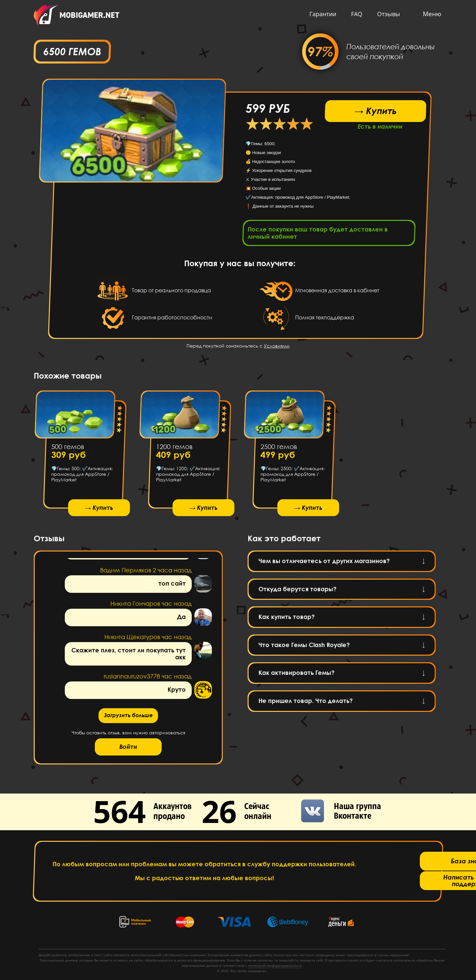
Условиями (277, 348)
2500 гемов (279, 448)
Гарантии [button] (321, 14)
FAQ (355, 14)
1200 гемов (174, 448)
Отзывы (387, 14)
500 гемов (68, 448)
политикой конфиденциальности (275, 965)
